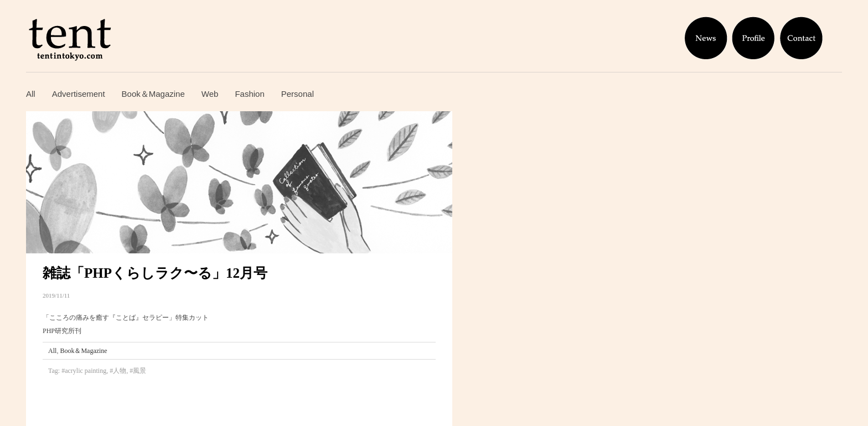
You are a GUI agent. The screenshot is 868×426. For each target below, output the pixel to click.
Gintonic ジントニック (41, 416)
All (31, 94)
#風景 (138, 371)
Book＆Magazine (153, 94)
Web (210, 94)
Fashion (249, 94)
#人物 (118, 371)
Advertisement (79, 94)
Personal (298, 94)
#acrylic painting (84, 371)
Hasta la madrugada (41, 397)
